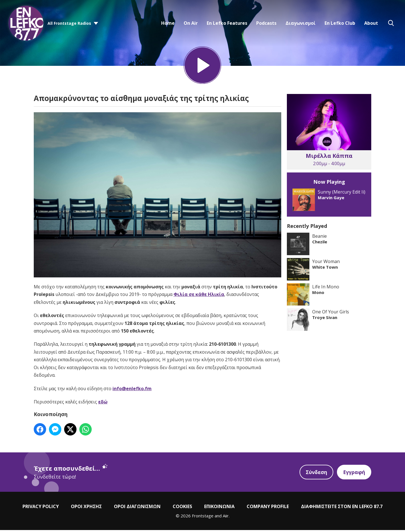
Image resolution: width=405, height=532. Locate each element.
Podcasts (266, 23)
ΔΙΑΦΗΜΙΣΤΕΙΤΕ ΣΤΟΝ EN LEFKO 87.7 (342, 508)
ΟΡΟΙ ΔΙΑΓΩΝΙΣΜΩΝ (137, 508)
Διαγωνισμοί (301, 23)
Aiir (226, 518)
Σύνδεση (316, 474)
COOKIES (182, 508)
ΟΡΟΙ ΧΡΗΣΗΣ (86, 508)
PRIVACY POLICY (41, 508)
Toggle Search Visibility (391, 23)
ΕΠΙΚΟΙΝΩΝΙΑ (219, 508)
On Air (191, 23)
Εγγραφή (354, 474)
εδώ (103, 404)
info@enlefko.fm (132, 390)
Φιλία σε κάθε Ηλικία (199, 296)
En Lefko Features (227, 23)
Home (168, 23)
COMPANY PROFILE (268, 508)
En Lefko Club (340, 23)
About (371, 23)
